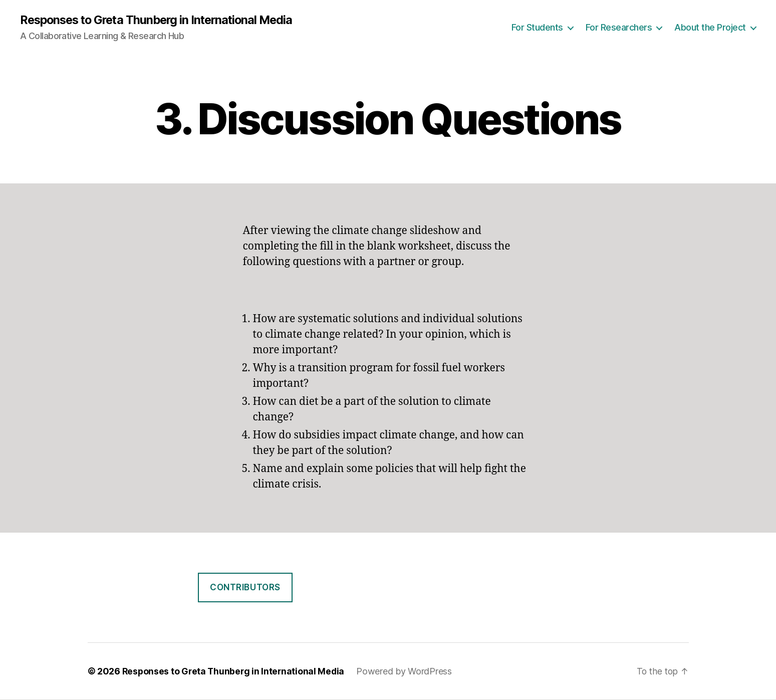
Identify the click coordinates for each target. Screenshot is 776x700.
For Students (537, 28)
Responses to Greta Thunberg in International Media (161, 20)
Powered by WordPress (408, 672)
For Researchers (619, 28)
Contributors (245, 588)
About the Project (710, 28)
